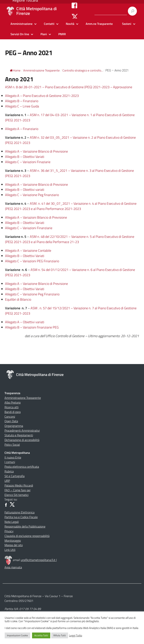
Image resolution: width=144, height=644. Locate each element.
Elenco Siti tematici (16, 495)
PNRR (62, 34)
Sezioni (127, 24)
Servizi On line (20, 34)
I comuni (10, 462)
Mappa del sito (14, 545)
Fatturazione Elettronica (19, 512)
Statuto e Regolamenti (19, 435)
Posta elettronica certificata (22, 467)
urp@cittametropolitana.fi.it (38, 560)
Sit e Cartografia (15, 476)
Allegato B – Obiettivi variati (25, 190)
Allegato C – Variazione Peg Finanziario (32, 294)
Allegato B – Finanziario (22, 101)
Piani (44, 34)
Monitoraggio (13, 541)
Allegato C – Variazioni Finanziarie (29, 228)
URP (7, 481)
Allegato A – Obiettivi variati (25, 322)
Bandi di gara (13, 412)
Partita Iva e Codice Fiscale (21, 517)
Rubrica (9, 471)
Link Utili (10, 550)
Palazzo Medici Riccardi (19, 485)
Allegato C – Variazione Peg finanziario (32, 195)
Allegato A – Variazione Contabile (28, 251)
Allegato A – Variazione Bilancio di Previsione (36, 151)
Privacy (9, 531)
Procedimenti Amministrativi (22, 430)
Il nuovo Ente (13, 457)
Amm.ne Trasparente (99, 24)
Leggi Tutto (76, 636)
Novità (70, 24)
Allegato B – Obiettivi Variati (25, 157)
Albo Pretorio (13, 402)
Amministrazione (21, 24)
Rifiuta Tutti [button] (60, 635)
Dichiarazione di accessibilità (22, 440)
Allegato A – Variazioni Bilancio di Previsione (36, 217)
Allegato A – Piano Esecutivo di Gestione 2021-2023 (42, 96)
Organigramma (14, 426)
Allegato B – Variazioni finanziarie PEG (32, 327)
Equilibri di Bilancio (18, 299)
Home (15, 70)
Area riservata (13, 567)
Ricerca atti (12, 407)
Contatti (49, 24)
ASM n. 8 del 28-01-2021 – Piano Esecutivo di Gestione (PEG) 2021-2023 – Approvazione (69, 87)
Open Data (11, 421)
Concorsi (10, 417)
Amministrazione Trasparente (23, 398)
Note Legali (12, 522)
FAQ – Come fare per (18, 490)
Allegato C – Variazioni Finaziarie (28, 162)
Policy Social (12, 445)
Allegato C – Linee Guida (22, 106)
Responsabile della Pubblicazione (25, 526)
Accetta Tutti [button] (41, 635)
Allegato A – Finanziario (22, 129)
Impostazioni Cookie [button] (17, 635)
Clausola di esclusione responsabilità (27, 536)
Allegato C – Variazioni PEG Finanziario (32, 261)
